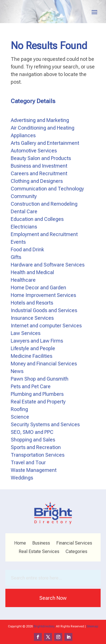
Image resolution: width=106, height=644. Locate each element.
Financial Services (74, 543)
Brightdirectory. (44, 626)
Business (41, 543)
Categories (76, 552)
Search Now (53, 598)
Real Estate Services (39, 552)
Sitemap (92, 626)
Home (20, 543)
